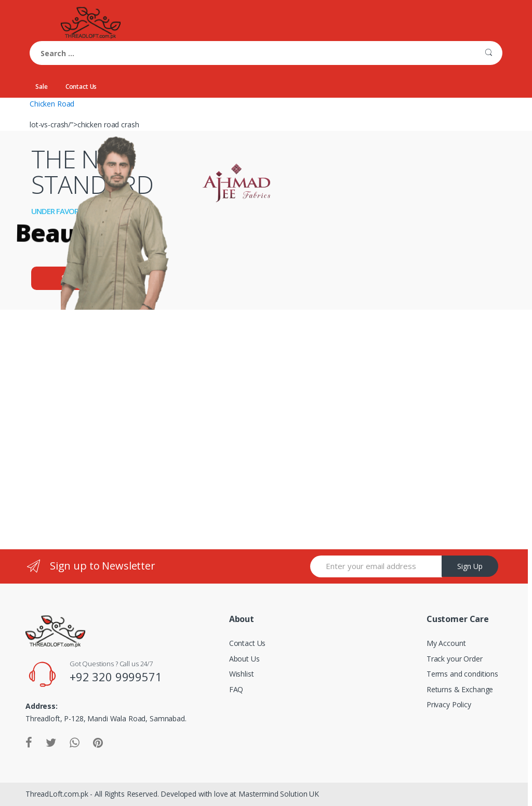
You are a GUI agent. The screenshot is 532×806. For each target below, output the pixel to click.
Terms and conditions (462, 674)
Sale (41, 87)
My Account (446, 643)
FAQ (236, 689)
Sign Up (470, 566)
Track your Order (455, 659)
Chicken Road (52, 104)
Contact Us (81, 87)
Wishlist (242, 674)
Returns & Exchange (460, 689)
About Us (244, 659)
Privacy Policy (449, 704)
